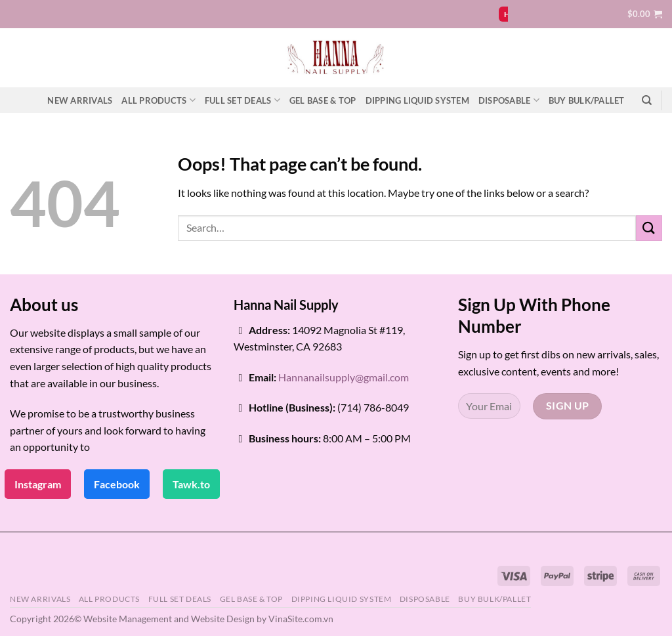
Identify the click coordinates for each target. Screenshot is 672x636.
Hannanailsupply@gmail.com (344, 377)
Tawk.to (191, 484)
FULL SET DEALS (242, 100)
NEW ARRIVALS (80, 100)
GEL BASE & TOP (323, 100)
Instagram (38, 484)
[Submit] (649, 228)
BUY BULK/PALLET (587, 100)
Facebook (117, 484)
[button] (645, 14)
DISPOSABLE (509, 100)
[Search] (647, 100)
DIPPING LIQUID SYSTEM (417, 100)
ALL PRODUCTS (158, 100)
